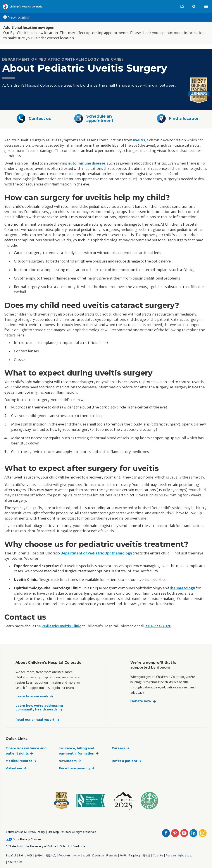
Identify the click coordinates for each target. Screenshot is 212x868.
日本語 (146, 855)
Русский (64, 855)
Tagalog (134, 855)
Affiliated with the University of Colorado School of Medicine (45, 846)
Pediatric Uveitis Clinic (61, 626)
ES (184, 4)
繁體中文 (51, 855)
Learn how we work (32, 696)
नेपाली (123, 855)
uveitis (139, 140)
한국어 (39, 855)
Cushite (158, 855)
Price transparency (74, 768)
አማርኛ (76, 855)
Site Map (53, 832)
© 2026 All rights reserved (79, 832)
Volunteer (14, 768)
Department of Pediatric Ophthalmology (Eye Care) (63, 59)
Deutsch (98, 855)
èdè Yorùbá (15, 862)
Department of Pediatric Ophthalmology (96, 553)
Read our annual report (35, 720)
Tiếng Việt (25, 855)
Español (11, 855)
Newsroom (68, 761)
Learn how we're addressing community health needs (39, 708)
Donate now (141, 701)
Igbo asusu (185, 855)
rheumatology (182, 588)
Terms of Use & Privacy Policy (25, 832)
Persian (171, 855)
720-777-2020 (158, 626)
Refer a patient (125, 761)
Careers (118, 748)
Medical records (19, 761)
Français (112, 855)
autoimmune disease (87, 163)
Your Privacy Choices (27, 839)
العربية (86, 855)
